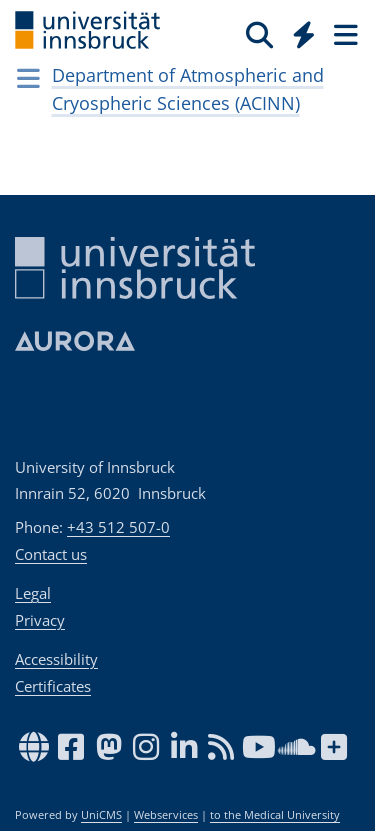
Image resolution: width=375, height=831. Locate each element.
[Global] (298, 31)
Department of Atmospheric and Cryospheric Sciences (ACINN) (188, 89)
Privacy (40, 620)
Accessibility (56, 659)
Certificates (53, 686)
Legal (33, 593)
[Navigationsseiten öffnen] (28, 78)
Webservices (166, 815)
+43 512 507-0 (118, 527)
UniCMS (101, 815)
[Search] (259, 34)
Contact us (51, 554)
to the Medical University (275, 815)
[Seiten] (344, 34)
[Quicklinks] (304, 34)
